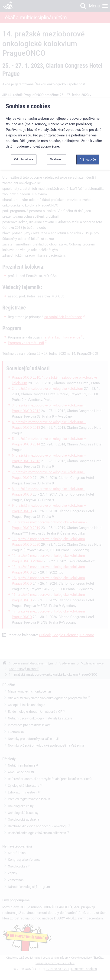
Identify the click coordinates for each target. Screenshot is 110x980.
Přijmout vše (88, 150)
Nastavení (57, 150)
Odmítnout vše (24, 150)
